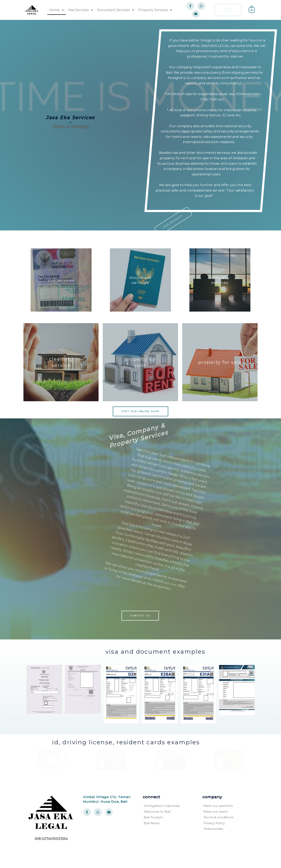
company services (220, 280)
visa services (61, 280)
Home (57, 10)
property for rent (141, 362)
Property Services (155, 10)
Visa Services (80, 10)
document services (140, 280)
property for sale (220, 362)
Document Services (116, 10)
